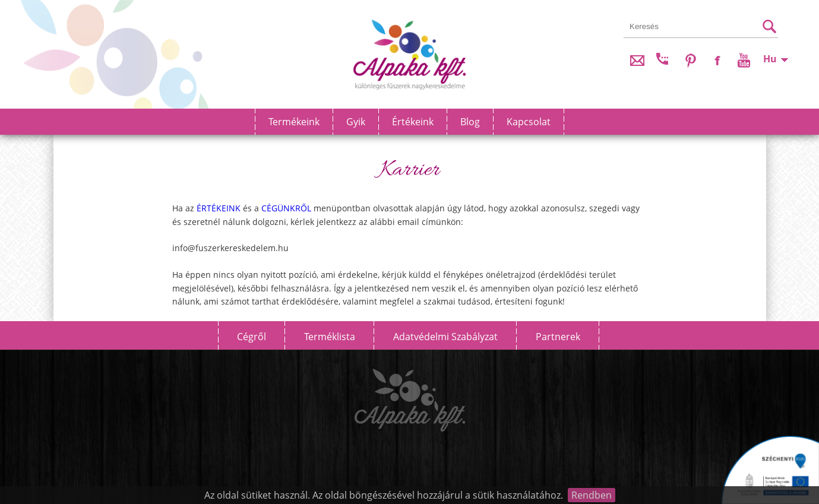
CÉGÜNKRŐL (286, 208)
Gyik (356, 122)
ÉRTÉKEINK (219, 208)
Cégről (252, 337)
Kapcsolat (529, 122)
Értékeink (413, 122)
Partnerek (558, 337)
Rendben (592, 495)
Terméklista (330, 337)
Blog (470, 122)
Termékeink (294, 122)
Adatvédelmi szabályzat (445, 337)
